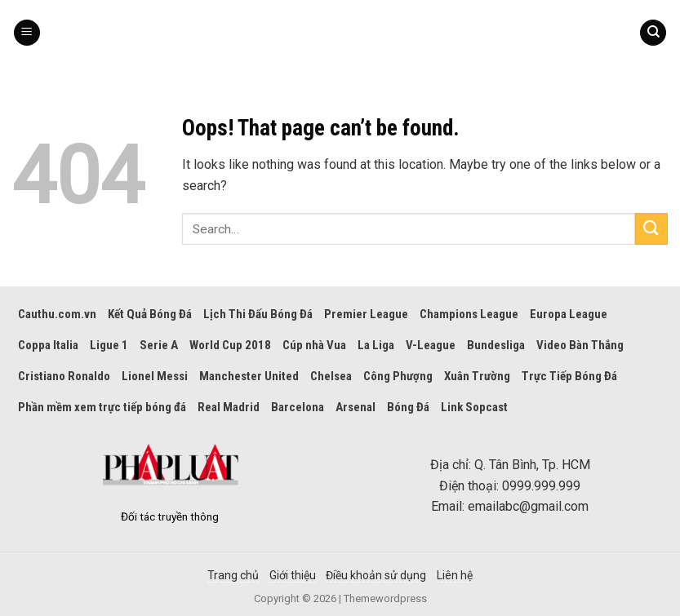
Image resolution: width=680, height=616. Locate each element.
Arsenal (356, 407)
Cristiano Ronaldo (64, 376)
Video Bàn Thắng (580, 345)
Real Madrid (229, 407)
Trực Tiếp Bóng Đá (569, 376)
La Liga (376, 345)
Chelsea (331, 376)
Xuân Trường (477, 376)
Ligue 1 (109, 345)
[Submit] (651, 229)
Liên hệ (455, 575)
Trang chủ (233, 575)
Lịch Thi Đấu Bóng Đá (258, 314)
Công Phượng (398, 376)
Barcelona (298, 407)
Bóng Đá (408, 407)
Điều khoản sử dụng (376, 575)
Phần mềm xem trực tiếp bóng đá (102, 407)
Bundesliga (496, 345)
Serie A (159, 345)
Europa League (569, 314)
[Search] (653, 33)
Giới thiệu (293, 575)
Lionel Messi (155, 376)
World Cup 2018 (230, 345)
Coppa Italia (48, 345)
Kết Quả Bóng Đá (150, 314)
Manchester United (249, 376)
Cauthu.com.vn (57, 314)
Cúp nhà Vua (314, 345)
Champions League (469, 314)
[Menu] (27, 33)
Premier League (366, 314)
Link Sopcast (474, 407)
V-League (431, 345)
